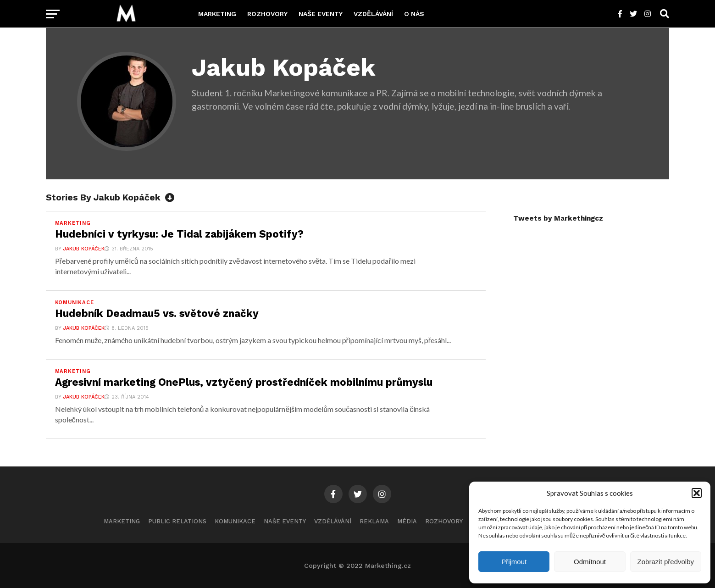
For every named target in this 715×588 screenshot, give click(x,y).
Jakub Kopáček (84, 249)
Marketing (217, 14)
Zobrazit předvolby (666, 562)
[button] (697, 493)
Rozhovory (267, 14)
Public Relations (177, 521)
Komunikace (235, 521)
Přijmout (514, 562)
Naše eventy (321, 14)
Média (407, 521)
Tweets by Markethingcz (558, 218)
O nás (414, 14)
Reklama (374, 521)
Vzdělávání (373, 14)
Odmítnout (590, 562)
